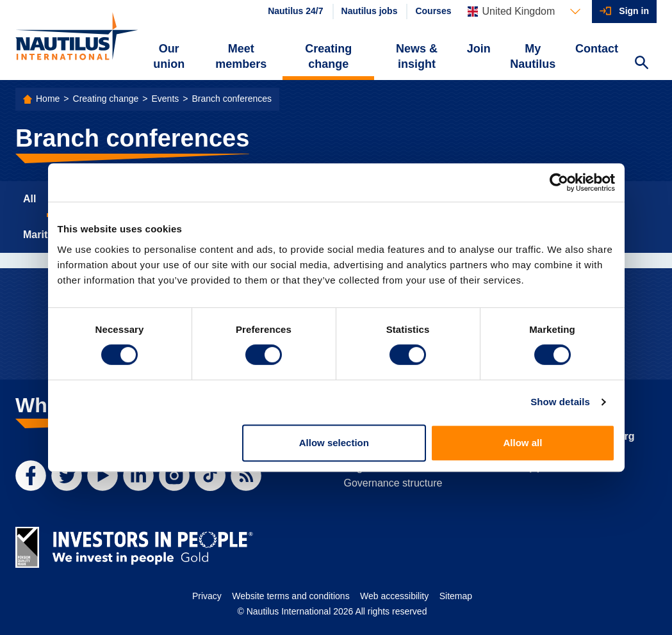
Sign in (634, 11)
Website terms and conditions (291, 596)
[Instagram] (174, 476)
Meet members (241, 56)
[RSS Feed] (246, 476)
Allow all (523, 443)
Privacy (207, 596)
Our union (169, 56)
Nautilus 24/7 (295, 11)
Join (479, 49)
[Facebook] (31, 476)
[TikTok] (210, 476)
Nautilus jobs (370, 11)
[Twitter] (67, 476)
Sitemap (456, 596)
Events (165, 99)
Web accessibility (394, 596)
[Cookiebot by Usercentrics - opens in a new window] (559, 182)
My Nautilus (533, 56)
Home (48, 99)
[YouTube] (102, 476)
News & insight (417, 56)
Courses (433, 11)
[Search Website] (641, 64)
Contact (597, 49)
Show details (560, 402)
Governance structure (393, 483)
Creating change (328, 56)
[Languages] (524, 12)
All (29, 199)
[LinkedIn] (138, 476)
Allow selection (334, 443)
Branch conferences (232, 99)
